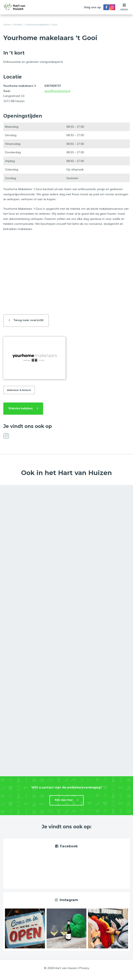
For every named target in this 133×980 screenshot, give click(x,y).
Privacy (84, 968)
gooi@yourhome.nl (57, 91)
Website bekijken (21, 408)
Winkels (18, 25)
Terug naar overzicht (28, 320)
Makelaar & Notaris (19, 390)
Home (7, 25)
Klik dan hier (64, 800)
